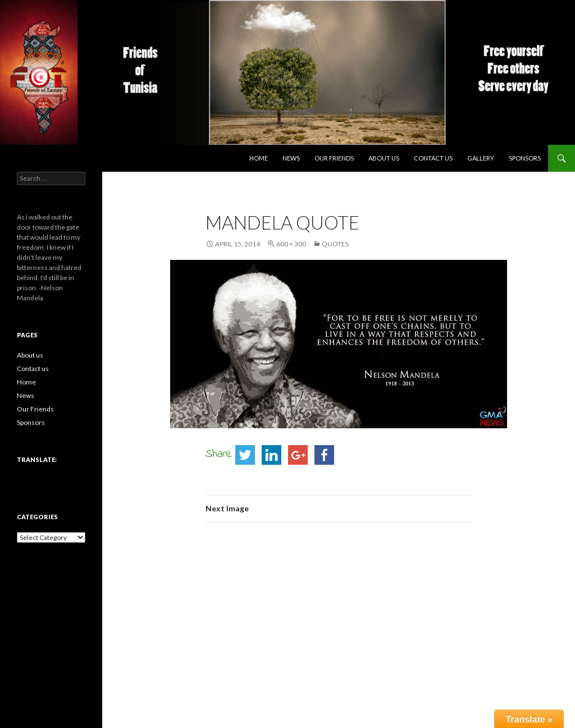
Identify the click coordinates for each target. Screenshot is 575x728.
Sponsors (525, 158)
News (291, 158)
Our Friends (334, 158)
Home (259, 158)
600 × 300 (291, 244)
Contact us (433, 158)
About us (384, 158)
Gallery (481, 158)
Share (219, 454)
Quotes (335, 244)
